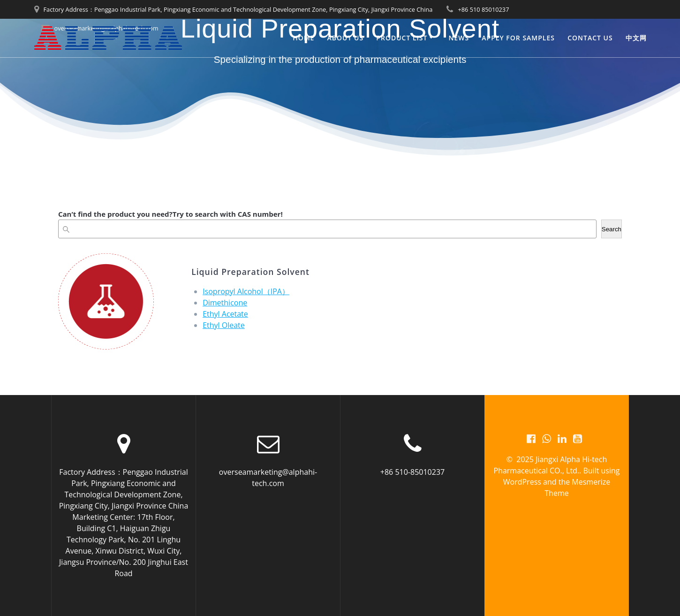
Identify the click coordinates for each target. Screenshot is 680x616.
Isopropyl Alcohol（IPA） (246, 291)
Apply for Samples (518, 38)
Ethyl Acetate (225, 314)
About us (346, 38)
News (459, 38)
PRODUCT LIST (402, 38)
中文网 (636, 38)
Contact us (590, 38)
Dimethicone (225, 303)
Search (612, 229)
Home (303, 38)
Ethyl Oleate (224, 325)
